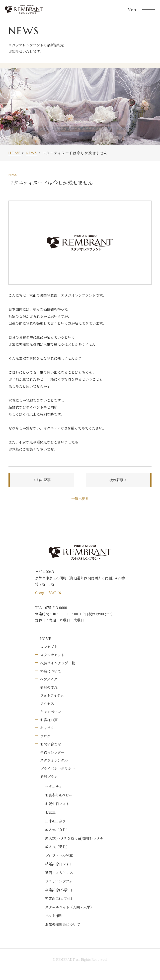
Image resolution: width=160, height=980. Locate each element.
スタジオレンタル (54, 760)
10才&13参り (55, 821)
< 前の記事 (42, 480)
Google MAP (48, 593)
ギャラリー (49, 728)
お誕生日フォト (57, 804)
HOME (46, 639)
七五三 (50, 812)
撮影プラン (49, 776)
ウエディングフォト (61, 881)
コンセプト (49, 647)
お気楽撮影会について (63, 924)
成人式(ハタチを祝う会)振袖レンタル (74, 838)
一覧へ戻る (80, 498)
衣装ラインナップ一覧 (58, 663)
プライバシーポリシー (58, 768)
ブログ (45, 736)
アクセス (47, 704)
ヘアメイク (49, 679)
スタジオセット (52, 655)
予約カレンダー (52, 752)
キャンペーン (51, 712)
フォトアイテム (52, 695)
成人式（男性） (57, 847)
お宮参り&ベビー (59, 795)
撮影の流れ (49, 687)
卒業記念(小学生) (59, 890)
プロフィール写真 (59, 855)
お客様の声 (49, 720)
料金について (51, 671)
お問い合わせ (51, 744)
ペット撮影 (54, 916)
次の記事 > (118, 480)
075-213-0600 (56, 608)
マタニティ (54, 786)
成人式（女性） (57, 829)
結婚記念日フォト (59, 864)
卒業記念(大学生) (59, 898)
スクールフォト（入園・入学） (69, 907)
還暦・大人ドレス (59, 873)
